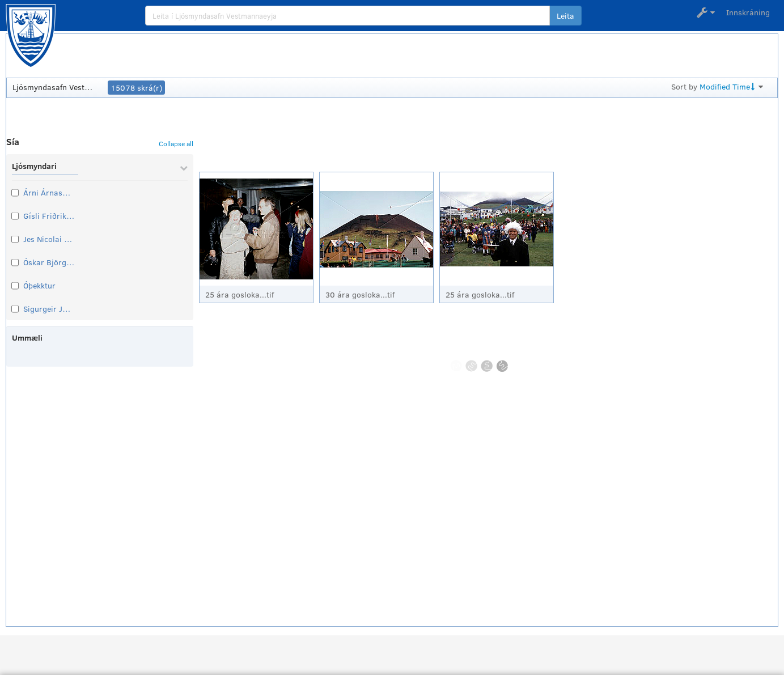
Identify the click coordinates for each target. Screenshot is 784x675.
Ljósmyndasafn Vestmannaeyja (55, 87)
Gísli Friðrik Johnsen (49, 216)
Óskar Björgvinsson (49, 262)
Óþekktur (39, 285)
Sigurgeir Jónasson (49, 309)
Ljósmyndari (34, 166)
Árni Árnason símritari (49, 192)
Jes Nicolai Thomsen (49, 239)
